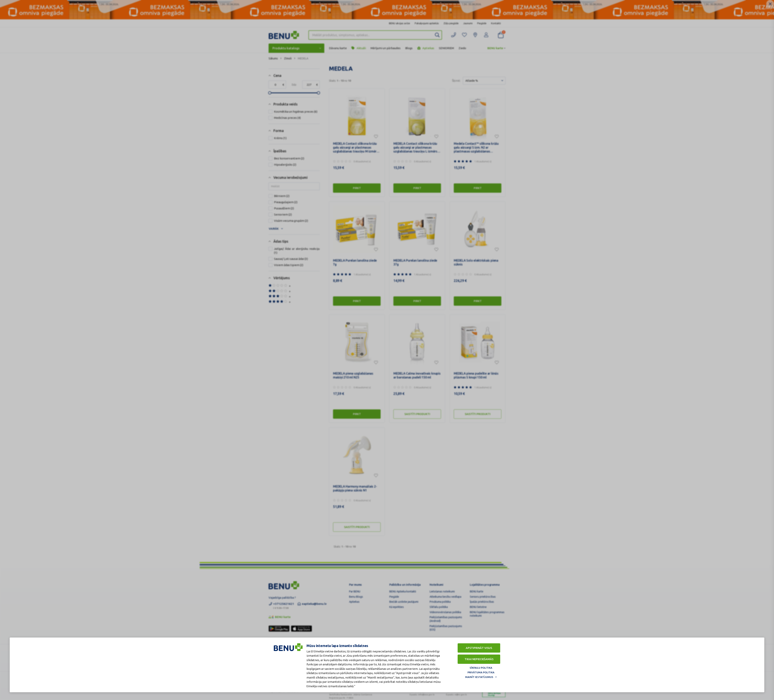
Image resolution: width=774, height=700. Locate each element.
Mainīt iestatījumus (479, 677)
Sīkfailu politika (481, 668)
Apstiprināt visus (479, 648)
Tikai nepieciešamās (479, 659)
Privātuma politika (481, 672)
